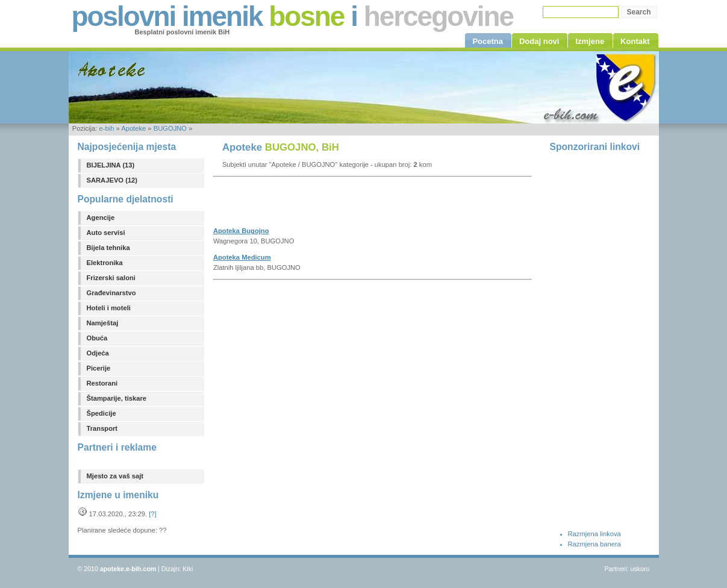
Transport (102, 428)
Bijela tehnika (108, 248)
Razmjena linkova (594, 534)
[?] (152, 514)
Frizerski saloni (111, 278)
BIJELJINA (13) (111, 165)
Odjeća (98, 353)
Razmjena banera (594, 544)
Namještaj (103, 323)
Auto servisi (106, 233)
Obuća (97, 338)
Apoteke (133, 128)
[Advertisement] (354, 205)
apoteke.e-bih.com (128, 569)
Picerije (99, 368)
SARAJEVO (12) (112, 180)
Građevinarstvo (111, 293)
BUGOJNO (170, 128)
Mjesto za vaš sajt (115, 476)
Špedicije (101, 413)
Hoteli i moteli (109, 308)
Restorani (102, 383)
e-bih (106, 128)
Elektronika (105, 263)
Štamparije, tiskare (117, 398)
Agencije (101, 217)
